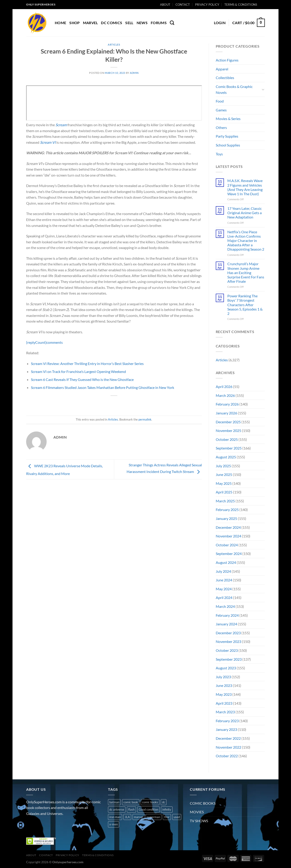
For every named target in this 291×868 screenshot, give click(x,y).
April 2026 (224, 386)
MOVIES (197, 812)
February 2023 (227, 721)
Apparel (222, 69)
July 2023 (223, 677)
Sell (129, 23)
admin (134, 73)
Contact (183, 5)
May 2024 (224, 589)
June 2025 (224, 474)
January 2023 (226, 729)
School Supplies (228, 145)
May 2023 (224, 694)
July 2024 (223, 571)
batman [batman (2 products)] (114, 802)
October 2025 (227, 439)
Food (220, 101)
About (165, 5)
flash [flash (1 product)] (131, 809)
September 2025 (229, 448)
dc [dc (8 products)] (164, 802)
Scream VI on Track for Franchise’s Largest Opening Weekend (78, 371)
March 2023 (225, 712)
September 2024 (229, 553)
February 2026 (227, 404)
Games (221, 110)
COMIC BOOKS (203, 803)
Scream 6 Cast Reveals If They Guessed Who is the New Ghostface (82, 379)
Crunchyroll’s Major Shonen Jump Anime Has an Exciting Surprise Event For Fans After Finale (246, 272)
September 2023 (229, 659)
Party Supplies (227, 136)
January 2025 (226, 518)
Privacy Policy (207, 5)
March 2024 (225, 606)
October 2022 (227, 756)
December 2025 (228, 422)
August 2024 (226, 562)
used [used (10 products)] (177, 817)
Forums (159, 23)
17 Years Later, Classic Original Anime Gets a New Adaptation (245, 213)
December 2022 (228, 738)
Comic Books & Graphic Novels (234, 89)
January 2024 (226, 624)
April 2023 (224, 703)
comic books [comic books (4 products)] (150, 802)
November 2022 (228, 747)
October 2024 (227, 545)
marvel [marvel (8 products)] (138, 817)
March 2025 (225, 501)
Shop (74, 23)
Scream (61, 125)
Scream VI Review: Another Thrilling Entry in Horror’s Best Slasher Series (87, 363)
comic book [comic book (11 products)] (131, 802)
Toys (219, 154)
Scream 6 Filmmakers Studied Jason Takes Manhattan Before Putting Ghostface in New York (103, 387)
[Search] (172, 23)
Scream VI (48, 142)
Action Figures (227, 60)
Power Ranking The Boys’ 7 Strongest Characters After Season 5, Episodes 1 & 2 (245, 305)
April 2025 (224, 492)
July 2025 (223, 466)
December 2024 (228, 527)
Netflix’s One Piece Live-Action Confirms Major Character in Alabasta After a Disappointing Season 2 (246, 241)
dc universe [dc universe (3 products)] (117, 809)
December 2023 (228, 633)
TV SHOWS (199, 821)
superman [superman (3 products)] (154, 817)
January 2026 (226, 413)
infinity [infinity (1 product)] (167, 809)
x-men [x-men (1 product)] (114, 824)
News (142, 23)
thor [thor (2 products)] (167, 817)
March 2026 (225, 395)
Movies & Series (228, 119)
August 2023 (226, 668)
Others (221, 127)
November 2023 (228, 641)
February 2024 (227, 615)
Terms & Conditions (241, 5)
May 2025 (224, 483)
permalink (145, 419)
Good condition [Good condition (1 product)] (148, 809)
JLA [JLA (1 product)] (127, 817)
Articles (114, 45)
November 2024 (228, 536)
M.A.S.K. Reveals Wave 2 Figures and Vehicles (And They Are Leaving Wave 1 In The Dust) (245, 187)
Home (60, 23)
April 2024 (224, 597)
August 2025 (226, 457)
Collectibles (225, 78)
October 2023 (227, 650)
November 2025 (228, 430)
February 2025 (227, 510)
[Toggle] (263, 89)
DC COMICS (112, 23)
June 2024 (224, 580)
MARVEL (90, 23)
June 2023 (224, 685)
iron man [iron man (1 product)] (115, 817)
